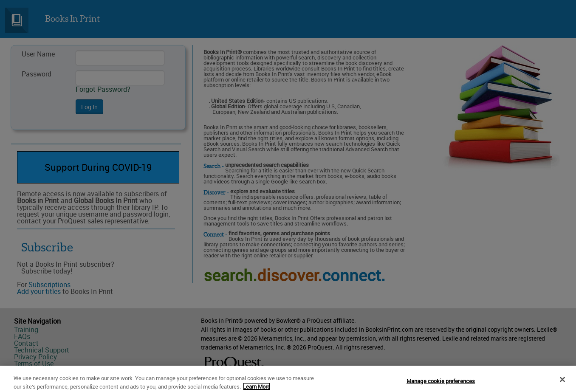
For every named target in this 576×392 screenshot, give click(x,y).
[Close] (562, 382)
